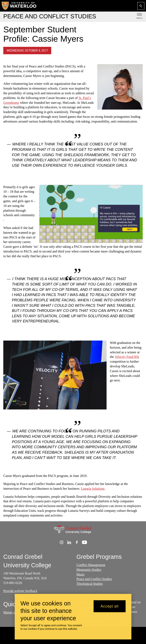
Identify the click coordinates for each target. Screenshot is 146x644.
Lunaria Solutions (93, 489)
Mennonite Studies (89, 570)
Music (81, 574)
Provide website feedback (20, 591)
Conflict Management (91, 565)
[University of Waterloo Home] (19, 6)
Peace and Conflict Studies (94, 579)
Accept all (110, 606)
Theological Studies (90, 584)
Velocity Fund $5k (127, 357)
